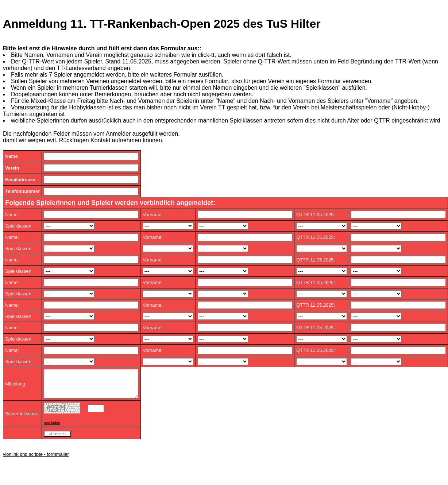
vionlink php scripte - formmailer (36, 460)
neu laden (52, 428)
